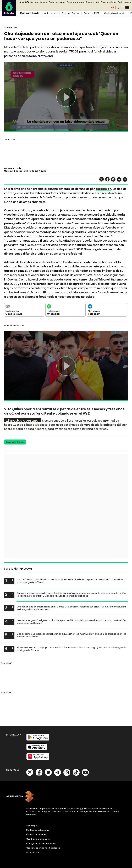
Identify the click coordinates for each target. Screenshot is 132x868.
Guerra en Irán (93, 2)
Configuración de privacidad (41, 843)
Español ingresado (76, 2)
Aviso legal (32, 825)
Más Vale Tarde (15, 442)
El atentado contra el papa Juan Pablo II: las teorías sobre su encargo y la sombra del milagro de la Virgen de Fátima (72, 649)
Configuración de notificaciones (43, 848)
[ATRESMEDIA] (66, 797)
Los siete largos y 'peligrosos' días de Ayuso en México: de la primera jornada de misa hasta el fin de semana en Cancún (71, 622)
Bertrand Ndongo (39, 2)
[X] (30, 775)
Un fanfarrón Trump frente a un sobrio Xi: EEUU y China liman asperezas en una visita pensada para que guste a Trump (70, 581)
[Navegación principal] (127, 7)
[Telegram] (58, 775)
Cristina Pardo (70, 13)
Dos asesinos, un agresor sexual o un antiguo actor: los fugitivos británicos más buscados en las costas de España (72, 635)
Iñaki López (50, 13)
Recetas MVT (92, 13)
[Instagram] (67, 775)
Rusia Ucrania (125, 2)
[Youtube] (85, 775)
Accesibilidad (33, 852)
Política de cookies (36, 834)
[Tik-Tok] (76, 775)
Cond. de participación (38, 839)
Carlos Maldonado (115, 13)
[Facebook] (39, 775)
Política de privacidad (38, 830)
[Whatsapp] (48, 775)
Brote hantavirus (57, 2)
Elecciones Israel (109, 2)
